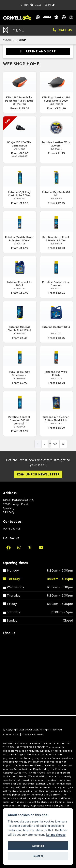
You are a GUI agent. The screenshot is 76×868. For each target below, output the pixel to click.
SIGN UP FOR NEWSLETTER (38, 474)
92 (55, 444)
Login (50, 5)
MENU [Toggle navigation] (14, 30)
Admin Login (11, 735)
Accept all (38, 846)
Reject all (38, 856)
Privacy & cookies (33, 735)
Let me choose (56, 835)
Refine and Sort (38, 51)
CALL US (62, 30)
